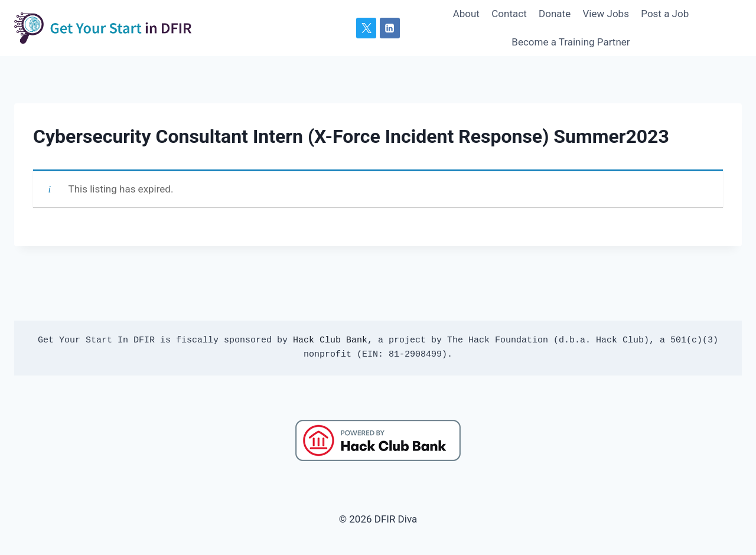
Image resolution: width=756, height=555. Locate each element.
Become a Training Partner (571, 42)
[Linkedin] (390, 28)
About (466, 14)
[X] (366, 28)
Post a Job (665, 14)
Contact (509, 14)
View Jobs (606, 14)
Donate (555, 14)
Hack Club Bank (330, 340)
